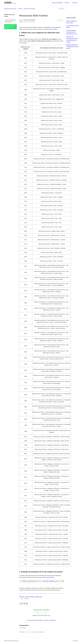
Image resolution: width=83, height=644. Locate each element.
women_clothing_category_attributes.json (31, 597)
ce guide (27, 588)
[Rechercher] (67, 9)
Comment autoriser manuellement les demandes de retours (72, 32)
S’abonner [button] (60, 20)
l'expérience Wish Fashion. (51, 29)
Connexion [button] (75, 3)
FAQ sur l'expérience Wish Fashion (10, 21)
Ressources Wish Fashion (9, 27)
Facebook (20, 604)
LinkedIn (25, 604)
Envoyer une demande (57, 3)
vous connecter (28, 632)
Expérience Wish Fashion (29, 9)
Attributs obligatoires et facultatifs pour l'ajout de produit (72, 47)
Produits (20, 9)
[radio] (38, 613)
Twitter (22, 604)
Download (27, 599)
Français (67, 3)
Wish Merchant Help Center (10, 9)
